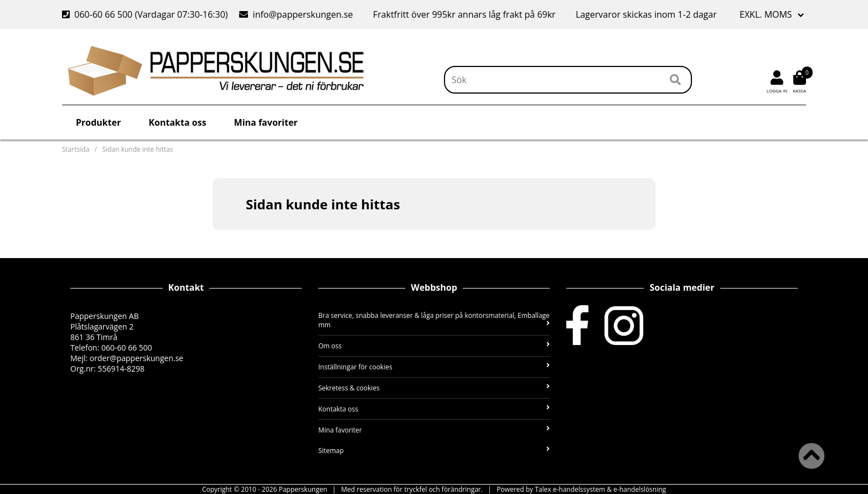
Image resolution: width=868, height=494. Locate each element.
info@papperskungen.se (296, 14)
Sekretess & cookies (434, 388)
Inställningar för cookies (434, 367)
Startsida (76, 149)
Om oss (434, 346)
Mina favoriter (266, 122)
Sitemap (434, 451)
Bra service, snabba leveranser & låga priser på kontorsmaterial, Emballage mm (434, 320)
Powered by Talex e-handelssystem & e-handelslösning (581, 489)
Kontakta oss (177, 122)
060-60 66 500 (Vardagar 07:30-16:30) (146, 14)
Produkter (98, 122)
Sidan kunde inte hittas (138, 149)
